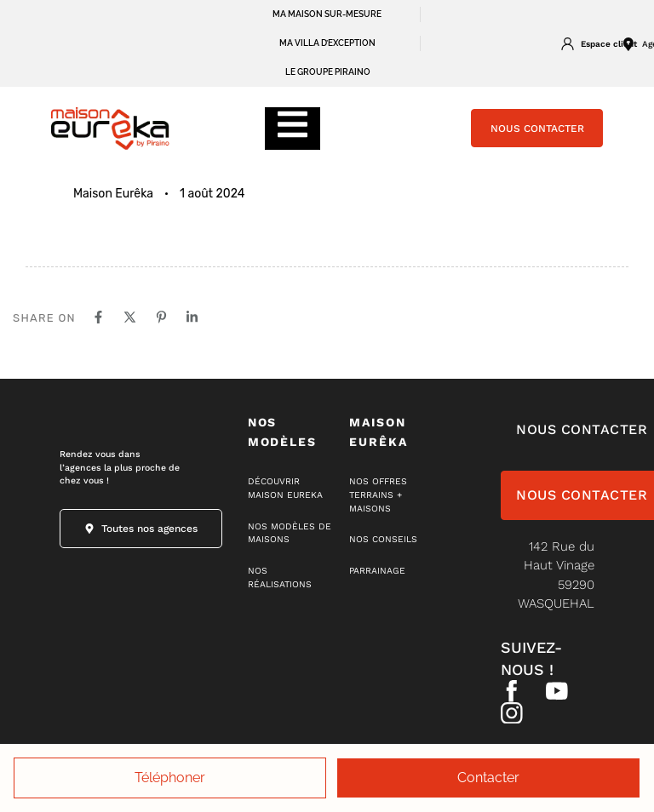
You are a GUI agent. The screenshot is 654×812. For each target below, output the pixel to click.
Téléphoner (170, 778)
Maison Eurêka (113, 194)
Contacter (488, 778)
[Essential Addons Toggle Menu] (293, 129)
